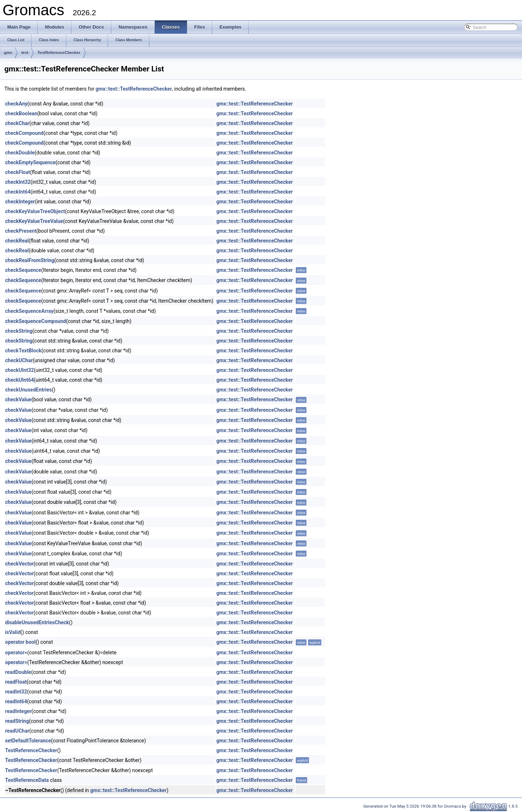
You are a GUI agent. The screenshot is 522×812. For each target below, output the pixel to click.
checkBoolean (21, 113)
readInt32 (16, 692)
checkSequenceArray (29, 311)
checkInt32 (18, 182)
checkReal (17, 241)
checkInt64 (18, 192)
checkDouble (20, 153)
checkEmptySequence (30, 162)
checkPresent (21, 231)
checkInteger (20, 202)
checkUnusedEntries (28, 390)
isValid (13, 632)
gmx (8, 53)
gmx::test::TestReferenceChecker (134, 89)
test (25, 53)
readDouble (18, 672)
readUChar (17, 731)
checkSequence (23, 270)
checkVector (19, 564)
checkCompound (24, 133)
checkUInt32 (19, 370)
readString (17, 721)
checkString (19, 331)
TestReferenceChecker (59, 53)
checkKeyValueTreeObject (35, 211)
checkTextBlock (23, 351)
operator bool (20, 642)
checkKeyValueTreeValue (34, 221)
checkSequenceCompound (36, 321)
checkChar (17, 123)
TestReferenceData (27, 780)
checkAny (16, 104)
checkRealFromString (30, 260)
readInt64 (16, 701)
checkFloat (18, 172)
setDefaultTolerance (28, 741)
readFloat (16, 682)
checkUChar (19, 360)
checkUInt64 (19, 380)
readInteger (18, 711)
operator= (16, 652)
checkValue (18, 399)
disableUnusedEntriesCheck (37, 622)
